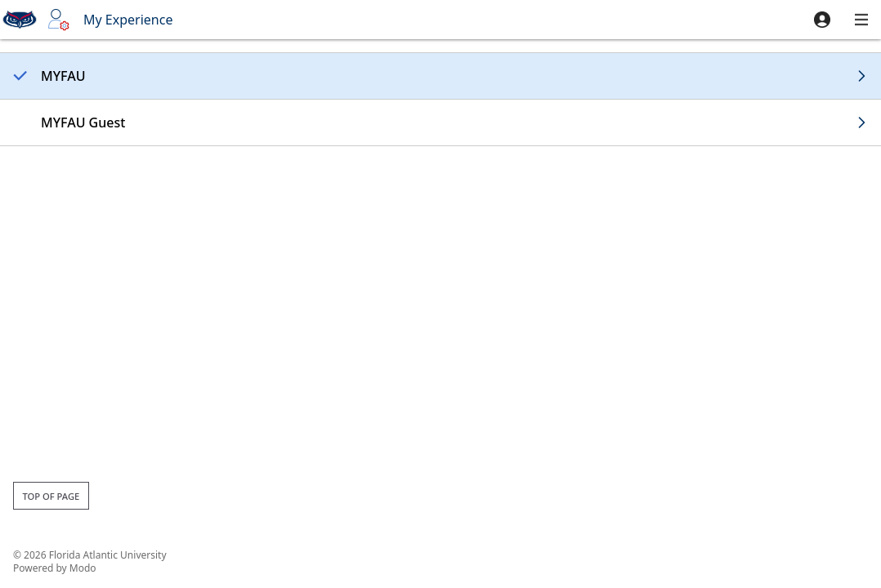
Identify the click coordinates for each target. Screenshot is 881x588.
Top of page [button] (51, 496)
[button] (822, 20)
